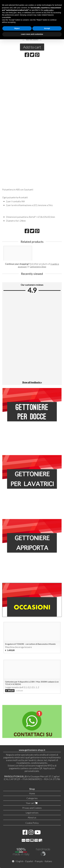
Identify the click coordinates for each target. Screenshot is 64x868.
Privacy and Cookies (32, 808)
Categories (32, 798)
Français (39, 861)
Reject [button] (17, 28)
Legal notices (32, 813)
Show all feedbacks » (32, 382)
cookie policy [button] (49, 10)
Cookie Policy (32, 823)
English (20, 861)
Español (29, 861)
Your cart (32, 803)
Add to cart (32, 47)
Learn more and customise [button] (32, 34)
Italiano (48, 861)
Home (32, 793)
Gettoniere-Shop (38, 267)
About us (32, 817)
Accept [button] (47, 28)
